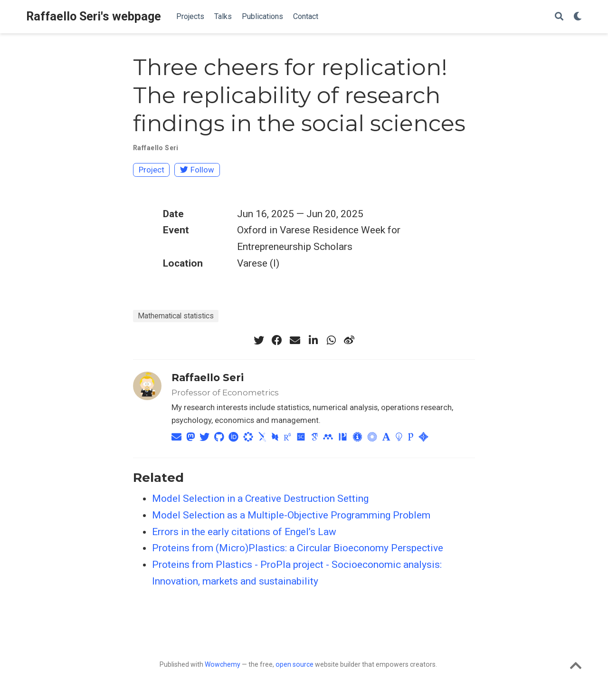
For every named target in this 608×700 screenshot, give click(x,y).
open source (294, 664)
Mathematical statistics (176, 316)
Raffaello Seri (156, 148)
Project (152, 170)
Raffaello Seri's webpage (94, 16)
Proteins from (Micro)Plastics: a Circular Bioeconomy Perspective (298, 548)
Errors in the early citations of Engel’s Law (244, 532)
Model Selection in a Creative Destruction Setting (260, 499)
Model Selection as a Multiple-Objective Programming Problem (291, 515)
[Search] (559, 17)
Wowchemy (223, 664)
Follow (197, 170)
